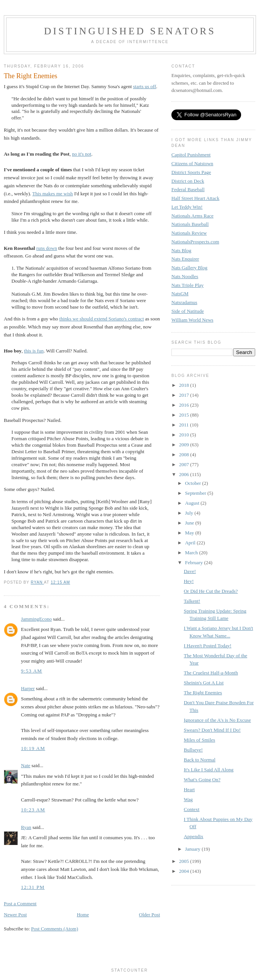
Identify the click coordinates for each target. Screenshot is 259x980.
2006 (185, 474)
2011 (185, 425)
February (195, 562)
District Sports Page (191, 172)
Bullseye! (193, 750)
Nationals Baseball (190, 224)
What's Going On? (202, 780)
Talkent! (192, 601)
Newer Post (15, 915)
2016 (185, 405)
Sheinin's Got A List (204, 683)
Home (83, 915)
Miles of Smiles (199, 740)
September (196, 493)
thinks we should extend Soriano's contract (102, 319)
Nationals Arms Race (192, 216)
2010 (185, 435)
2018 (185, 385)
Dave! (190, 571)
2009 (185, 445)
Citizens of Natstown (192, 163)
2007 (185, 464)
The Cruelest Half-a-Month (211, 673)
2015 (185, 415)
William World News (192, 320)
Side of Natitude (188, 311)
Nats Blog (181, 250)
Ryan (26, 827)
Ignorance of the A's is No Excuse (217, 720)
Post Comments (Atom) (55, 929)
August (193, 503)
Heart (189, 789)
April (191, 543)
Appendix (193, 836)
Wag (188, 799)
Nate (26, 765)
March (192, 553)
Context (191, 809)
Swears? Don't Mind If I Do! (212, 730)
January (193, 849)
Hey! (189, 581)
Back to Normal (199, 760)
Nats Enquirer (185, 259)
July (190, 513)
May (190, 533)
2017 (185, 395)
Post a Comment (20, 904)
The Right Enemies (203, 693)
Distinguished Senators (130, 31)
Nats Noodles (185, 276)
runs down (47, 248)
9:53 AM (32, 671)
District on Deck (188, 181)
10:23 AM (33, 810)
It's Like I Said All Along (209, 770)
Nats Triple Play (188, 285)
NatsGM (180, 294)
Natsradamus (184, 302)
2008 (185, 455)
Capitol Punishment (191, 155)
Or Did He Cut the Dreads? (211, 591)
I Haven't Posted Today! (207, 646)
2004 (185, 871)
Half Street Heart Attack (195, 198)
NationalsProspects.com (195, 242)
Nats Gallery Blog (189, 268)
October (194, 483)
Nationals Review (189, 233)
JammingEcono (36, 619)
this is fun (34, 351)
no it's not (82, 154)
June (190, 523)
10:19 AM (33, 748)
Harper (28, 688)
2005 (185, 861)
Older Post (149, 915)
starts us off (144, 86)
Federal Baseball (188, 189)
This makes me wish (53, 194)
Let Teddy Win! (187, 207)
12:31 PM (33, 887)
